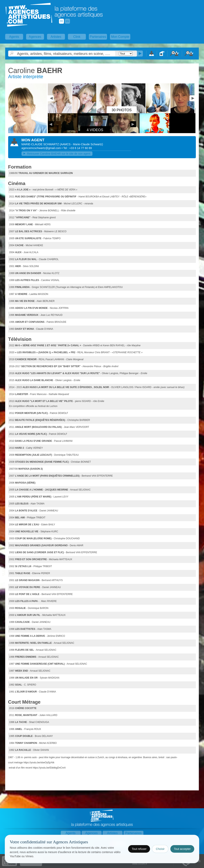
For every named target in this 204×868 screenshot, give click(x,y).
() (81, 144)
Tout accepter (182, 849)
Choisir (160, 849)
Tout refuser (139, 849)
